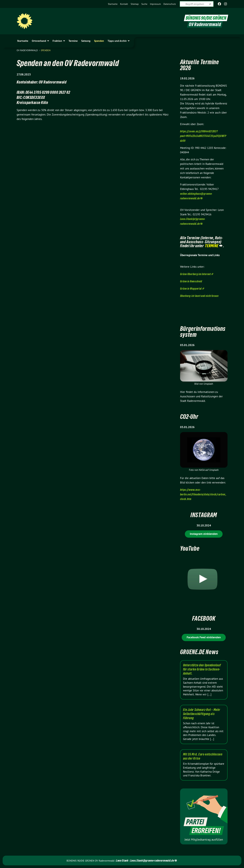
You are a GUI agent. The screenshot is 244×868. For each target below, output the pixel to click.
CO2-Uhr (189, 417)
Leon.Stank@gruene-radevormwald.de (152, 860)
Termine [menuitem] (73, 41)
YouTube (190, 548)
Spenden (46, 50)
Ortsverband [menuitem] (39, 41)
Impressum (155, 4)
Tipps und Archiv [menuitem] (117, 41)
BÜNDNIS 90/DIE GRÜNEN (206, 18)
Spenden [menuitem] (99, 41)
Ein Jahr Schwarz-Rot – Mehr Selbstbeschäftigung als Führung (202, 714)
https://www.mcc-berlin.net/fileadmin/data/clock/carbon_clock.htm (203, 494)
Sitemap (135, 4)
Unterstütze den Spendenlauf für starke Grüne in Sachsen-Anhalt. (202, 669)
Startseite (113, 4)
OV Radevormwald (28, 50)
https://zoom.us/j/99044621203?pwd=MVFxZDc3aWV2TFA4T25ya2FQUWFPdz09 (203, 136)
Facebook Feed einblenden (204, 637)
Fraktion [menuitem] (57, 41)
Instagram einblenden (204, 534)
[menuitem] (113, 4)
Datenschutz (170, 4)
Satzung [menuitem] (86, 41)
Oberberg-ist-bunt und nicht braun (199, 296)
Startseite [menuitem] (23, 41)
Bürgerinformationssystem (203, 332)
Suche (144, 4)
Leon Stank (123, 860)
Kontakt (124, 4)
